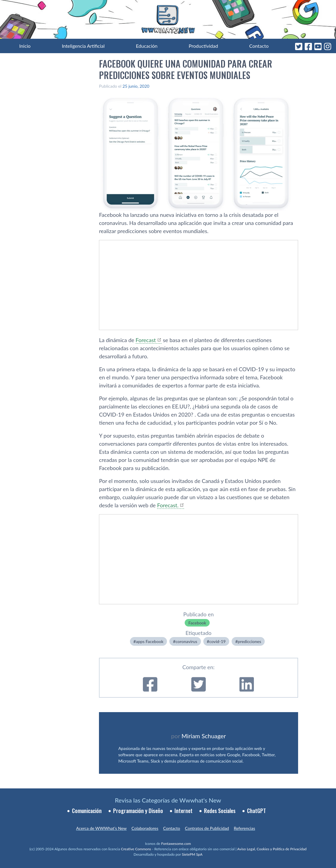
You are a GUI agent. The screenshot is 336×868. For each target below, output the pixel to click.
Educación (147, 46)
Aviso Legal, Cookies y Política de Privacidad (272, 849)
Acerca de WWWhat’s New (101, 828)
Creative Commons (136, 849)
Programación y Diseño (138, 811)
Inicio (25, 46)
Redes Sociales (220, 811)
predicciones (249, 641)
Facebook (197, 623)
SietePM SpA (192, 854)
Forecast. (168, 505)
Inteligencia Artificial (83, 46)
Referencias (244, 828)
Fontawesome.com (176, 844)
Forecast (146, 340)
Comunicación (87, 811)
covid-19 (218, 641)
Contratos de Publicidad (207, 828)
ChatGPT (256, 811)
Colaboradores (145, 828)
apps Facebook (150, 641)
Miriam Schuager (203, 736)
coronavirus (186, 641)
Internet (183, 811)
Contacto (259, 46)
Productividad (203, 46)
